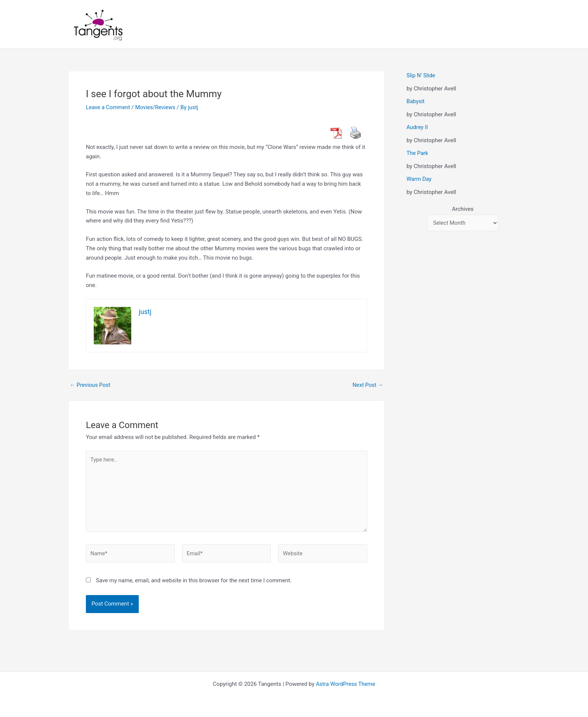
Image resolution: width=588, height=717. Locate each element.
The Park (418, 153)
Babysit (416, 101)
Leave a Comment (109, 107)
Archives (463, 209)
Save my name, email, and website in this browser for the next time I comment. (194, 583)
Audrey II (417, 127)
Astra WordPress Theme (346, 684)
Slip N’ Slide (421, 75)
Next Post (367, 385)
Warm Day (419, 179)
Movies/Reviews (157, 107)
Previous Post (91, 385)
